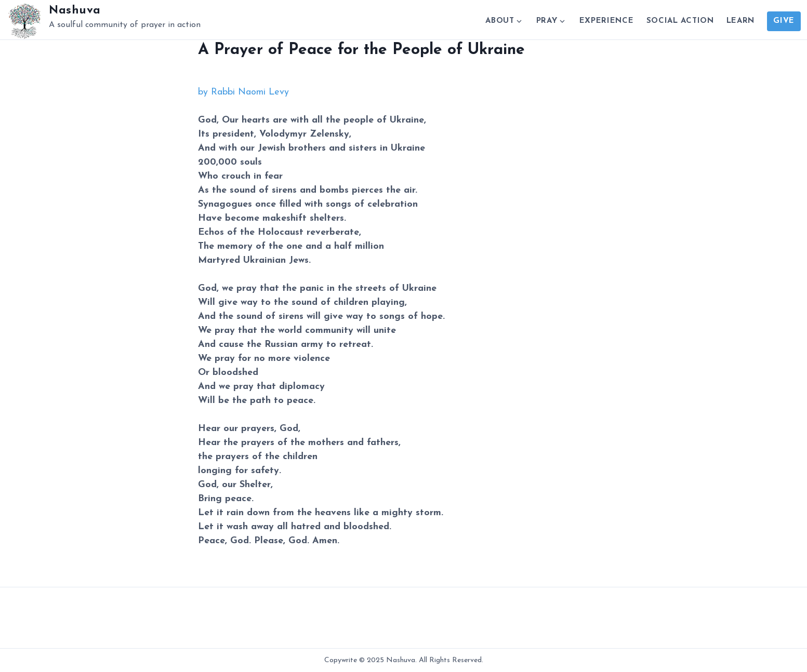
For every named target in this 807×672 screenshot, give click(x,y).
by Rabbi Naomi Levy (243, 92)
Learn (741, 21)
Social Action (680, 21)
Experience (607, 21)
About (500, 21)
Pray (547, 21)
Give (784, 21)
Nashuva (75, 11)
